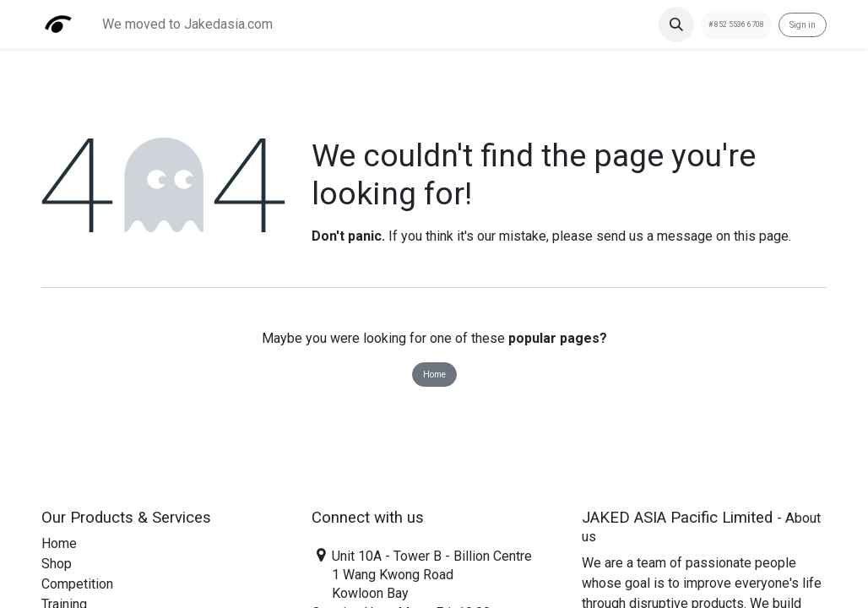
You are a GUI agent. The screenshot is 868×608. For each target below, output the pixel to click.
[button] (676, 24)
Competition (77, 584)
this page (761, 236)
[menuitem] (187, 24)
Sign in (803, 25)
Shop (57, 564)
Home (434, 375)
